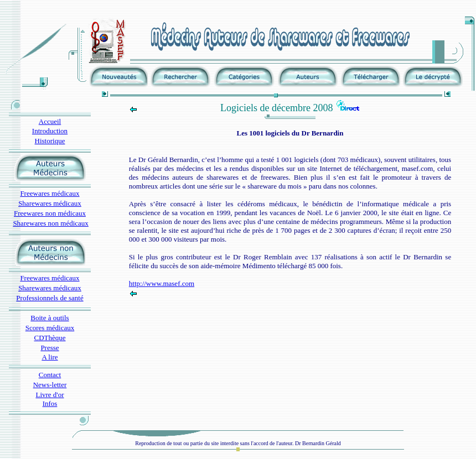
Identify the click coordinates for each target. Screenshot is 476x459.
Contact (50, 375)
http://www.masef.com (162, 283)
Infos (50, 403)
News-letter (50, 385)
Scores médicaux (50, 328)
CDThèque (50, 338)
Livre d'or (50, 395)
